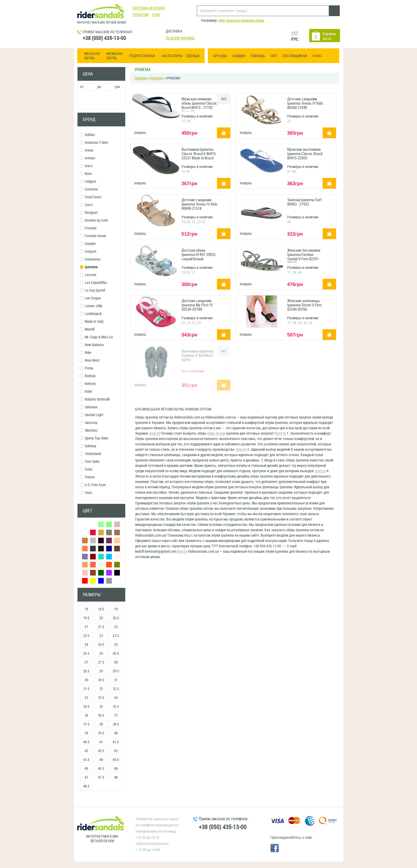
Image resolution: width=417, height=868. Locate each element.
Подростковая (142, 56)
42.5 (101, 751)
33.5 (101, 698)
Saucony (88, 423)
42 (86, 751)
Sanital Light (91, 415)
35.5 (116, 707)
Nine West (90, 360)
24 (86, 645)
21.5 (101, 627)
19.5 (86, 618)
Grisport (88, 252)
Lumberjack (91, 314)
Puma (86, 368)
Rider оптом (216, 433)
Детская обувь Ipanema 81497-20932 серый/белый (199, 255)
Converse (89, 189)
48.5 (86, 786)
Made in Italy (92, 322)
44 (101, 760)
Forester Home (93, 236)
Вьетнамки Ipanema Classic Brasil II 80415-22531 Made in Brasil (199, 154)
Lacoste (88, 275)
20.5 (116, 618)
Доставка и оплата (149, 8)
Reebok (88, 376)
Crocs (86, 205)
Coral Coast (91, 197)
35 (101, 707)
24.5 (101, 645)
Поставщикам (295, 56)
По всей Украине (180, 38)
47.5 (101, 777)
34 (116, 698)
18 (86, 609)
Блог (157, 15)
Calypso (88, 182)
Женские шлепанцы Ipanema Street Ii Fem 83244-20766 (304, 305)
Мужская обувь (114, 56)
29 (101, 671)
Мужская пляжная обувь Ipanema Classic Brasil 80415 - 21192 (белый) (199, 104)
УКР (295, 33)
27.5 (101, 662)
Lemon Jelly (91, 306)
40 (116, 733)
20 (101, 618)
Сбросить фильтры (101, 801)
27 (86, 662)
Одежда (193, 56)
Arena (86, 150)
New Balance (92, 345)
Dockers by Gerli (94, 220)
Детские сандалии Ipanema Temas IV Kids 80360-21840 (305, 103)
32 (101, 689)
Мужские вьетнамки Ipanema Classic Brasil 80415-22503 (305, 154)
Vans (86, 493)
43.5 (86, 760)
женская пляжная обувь (245, 21)
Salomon (89, 407)
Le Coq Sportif (92, 290)
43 (116, 751)
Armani (87, 158)
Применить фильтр (101, 100)
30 (86, 680)
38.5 (116, 724)
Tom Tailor (90, 462)
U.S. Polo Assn (93, 485)
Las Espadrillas (93, 283)
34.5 (86, 707)
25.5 (86, 653)
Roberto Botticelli (95, 399)
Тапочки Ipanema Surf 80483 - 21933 (305, 202)
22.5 (86, 636)
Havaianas (90, 259)
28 (116, 662)
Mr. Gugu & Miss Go (96, 337)
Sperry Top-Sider (94, 438)
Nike (85, 353)
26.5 (116, 653)
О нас (317, 56)
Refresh (88, 384)
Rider (86, 392)
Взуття (155, 433)
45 (86, 769)
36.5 (101, 715)
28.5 (86, 671)
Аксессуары (172, 56)
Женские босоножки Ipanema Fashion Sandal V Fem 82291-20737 (304, 255)
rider (222, 21)
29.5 (116, 671)
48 (116, 777)
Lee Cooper (90, 298)
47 (86, 777)
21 (86, 627)
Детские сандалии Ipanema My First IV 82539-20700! (197, 305)
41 (101, 742)
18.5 (101, 609)
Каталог (157, 78)
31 (116, 680)
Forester (88, 228)
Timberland (90, 454)
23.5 (116, 636)
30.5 (101, 680)
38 (101, 724)
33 (86, 698)
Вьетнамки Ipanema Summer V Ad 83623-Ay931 (198, 356)
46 (116, 769)
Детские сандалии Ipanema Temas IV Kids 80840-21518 (200, 204)
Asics (86, 166)
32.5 (116, 689)
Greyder (88, 244)
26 (101, 653)
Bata (86, 174)
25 (116, 645)
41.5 (116, 742)
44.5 (116, 760)
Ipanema (89, 267)
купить (221, 129)
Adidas (87, 135)
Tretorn (87, 477)
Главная (141, 78)
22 (116, 627)
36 (86, 715)
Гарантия (141, 15)
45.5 (101, 769)
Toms (86, 469)
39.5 (101, 733)
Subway (88, 446)
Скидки (239, 56)
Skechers (89, 431)
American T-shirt (94, 143)
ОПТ (274, 56)
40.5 (86, 742)
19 (116, 609)
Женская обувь (92, 56)
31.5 (86, 689)
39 (86, 733)
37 (116, 715)
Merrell (87, 329)
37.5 (86, 724)
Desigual (88, 213)
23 (101, 636)
